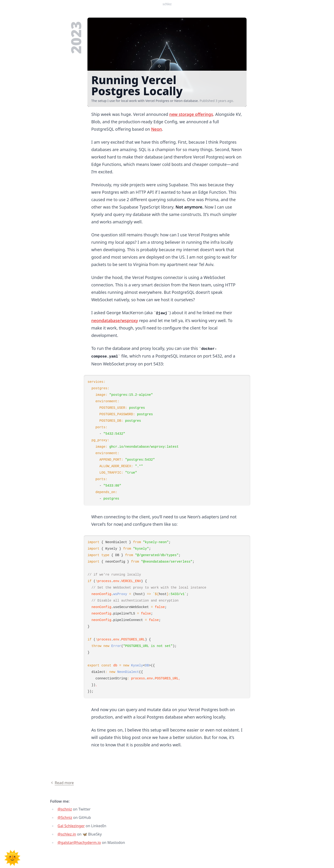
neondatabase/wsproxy (115, 320)
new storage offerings (191, 114)
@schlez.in (67, 834)
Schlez (167, 4)
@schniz (65, 809)
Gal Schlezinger (71, 826)
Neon (156, 129)
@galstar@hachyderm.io (79, 843)
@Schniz (65, 817)
